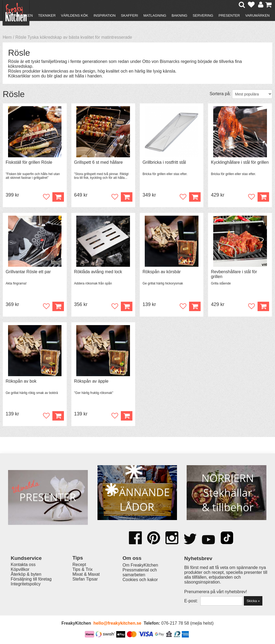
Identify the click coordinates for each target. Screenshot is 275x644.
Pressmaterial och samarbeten (140, 572)
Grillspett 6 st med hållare (98, 162)
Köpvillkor (20, 569)
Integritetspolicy (26, 584)
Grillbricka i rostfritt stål (164, 162)
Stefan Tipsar (85, 579)
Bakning (180, 15)
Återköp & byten (26, 574)
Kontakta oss (23, 565)
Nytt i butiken (19, 15)
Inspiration (104, 15)
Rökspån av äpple (91, 381)
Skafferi (129, 15)
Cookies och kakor (140, 580)
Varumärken (257, 15)
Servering (203, 15)
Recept (79, 565)
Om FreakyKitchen (140, 565)
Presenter (229, 15)
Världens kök (75, 15)
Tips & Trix (83, 569)
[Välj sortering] (252, 94)
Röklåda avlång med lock (98, 272)
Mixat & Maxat (86, 574)
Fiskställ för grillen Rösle (29, 162)
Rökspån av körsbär (162, 272)
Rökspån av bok (21, 381)
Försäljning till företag (31, 579)
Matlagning (155, 15)
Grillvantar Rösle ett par (28, 272)
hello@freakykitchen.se (117, 623)
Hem (7, 37)
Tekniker (47, 15)
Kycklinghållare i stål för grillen (240, 162)
